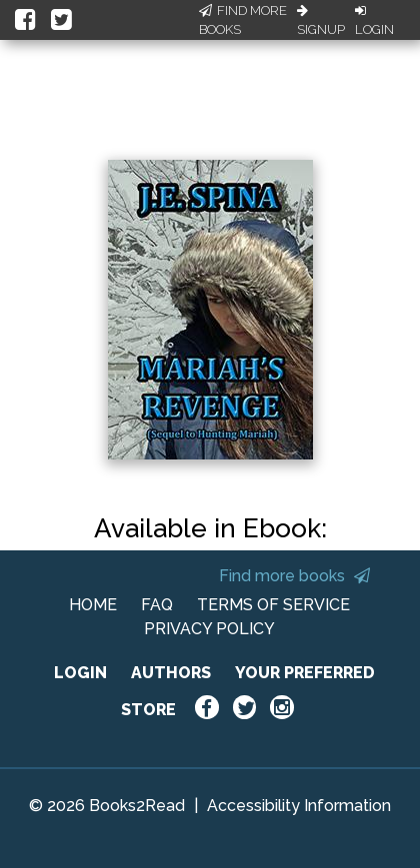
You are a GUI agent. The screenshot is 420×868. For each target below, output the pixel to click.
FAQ (157, 605)
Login (374, 21)
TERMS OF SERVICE (273, 605)
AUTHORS (171, 673)
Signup (321, 21)
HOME (93, 605)
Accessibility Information (299, 806)
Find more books (294, 576)
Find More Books (243, 20)
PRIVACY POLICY (209, 629)
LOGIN (80, 673)
